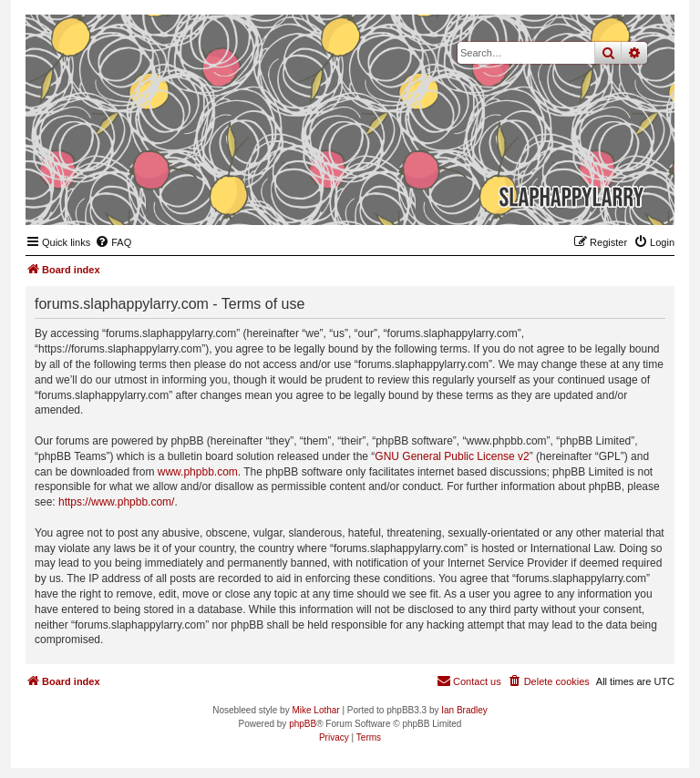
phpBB (303, 724)
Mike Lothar (315, 710)
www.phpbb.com (198, 472)
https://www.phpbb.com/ (116, 502)
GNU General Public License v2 (452, 456)
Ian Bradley (464, 710)
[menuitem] (113, 242)
